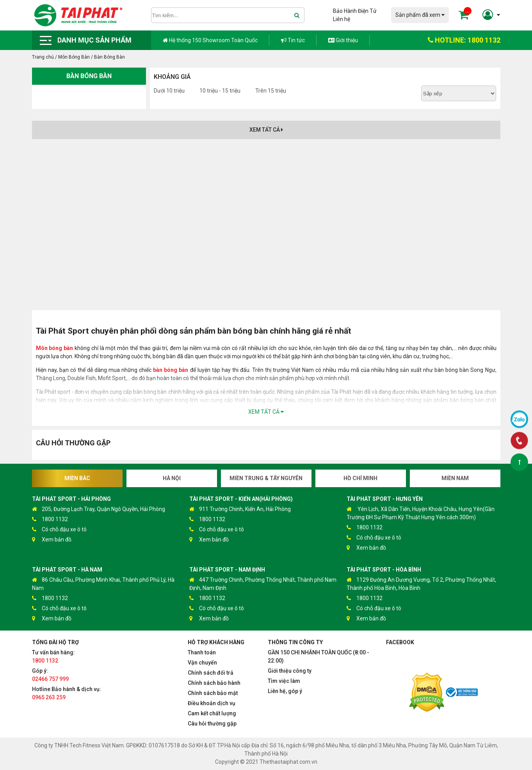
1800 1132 (50, 519)
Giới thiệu (343, 40)
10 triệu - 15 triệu (220, 91)
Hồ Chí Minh (360, 478)
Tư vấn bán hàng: (53, 657)
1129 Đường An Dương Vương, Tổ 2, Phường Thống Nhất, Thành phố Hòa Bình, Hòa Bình (421, 583)
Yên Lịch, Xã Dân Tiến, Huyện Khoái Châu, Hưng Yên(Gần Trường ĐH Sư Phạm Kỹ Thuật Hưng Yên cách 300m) (421, 513)
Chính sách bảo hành (214, 683)
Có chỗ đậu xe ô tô (59, 530)
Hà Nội (172, 478)
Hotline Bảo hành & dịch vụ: (67, 693)
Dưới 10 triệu (169, 91)
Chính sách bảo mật (213, 693)
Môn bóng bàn (55, 348)
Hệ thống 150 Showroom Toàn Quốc (210, 40)
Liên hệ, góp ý (285, 691)
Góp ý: (50, 675)
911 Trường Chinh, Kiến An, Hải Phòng (240, 509)
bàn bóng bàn (171, 370)
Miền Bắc (77, 478)
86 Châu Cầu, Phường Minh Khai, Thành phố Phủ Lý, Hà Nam (103, 583)
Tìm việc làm (284, 681)
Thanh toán (202, 652)
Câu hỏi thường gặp (212, 724)
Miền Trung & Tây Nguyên (266, 478)
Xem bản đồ (52, 540)
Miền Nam (455, 478)
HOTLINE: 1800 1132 (464, 40)
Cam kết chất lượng (212, 713)
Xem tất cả (266, 130)
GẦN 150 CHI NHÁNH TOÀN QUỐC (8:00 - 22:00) (318, 657)
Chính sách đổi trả (211, 673)
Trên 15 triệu (271, 91)
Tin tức (293, 40)
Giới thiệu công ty (290, 671)
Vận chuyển (202, 663)
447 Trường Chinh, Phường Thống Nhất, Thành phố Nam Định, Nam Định (263, 583)
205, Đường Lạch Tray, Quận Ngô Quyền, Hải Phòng (99, 509)
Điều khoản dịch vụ (212, 703)
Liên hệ (342, 19)
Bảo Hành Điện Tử (355, 11)
